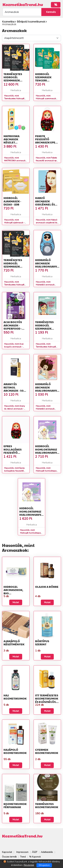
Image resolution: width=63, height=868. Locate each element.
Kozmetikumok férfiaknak (15, 805)
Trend (23, 857)
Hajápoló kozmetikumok (15, 751)
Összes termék (9, 857)
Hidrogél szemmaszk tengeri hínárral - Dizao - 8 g (43, 80)
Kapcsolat (7, 852)
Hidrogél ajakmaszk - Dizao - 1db (12, 201)
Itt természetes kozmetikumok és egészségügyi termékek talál (47, 700)
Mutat (16, 602)
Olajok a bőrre (47, 587)
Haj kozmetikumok (15, 697)
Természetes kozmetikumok (47, 805)
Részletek (29, 865)
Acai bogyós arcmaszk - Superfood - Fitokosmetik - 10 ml (15, 328)
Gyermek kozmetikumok (47, 751)
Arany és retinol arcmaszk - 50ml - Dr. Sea (15, 389)
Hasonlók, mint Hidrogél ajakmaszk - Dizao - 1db (14, 223)
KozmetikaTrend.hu (23, 4)
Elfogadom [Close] (44, 865)
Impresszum (22, 852)
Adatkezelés (47, 852)
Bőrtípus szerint (42, 643)
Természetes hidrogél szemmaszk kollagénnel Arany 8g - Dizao (47, 328)
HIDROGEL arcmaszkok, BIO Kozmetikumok (15, 592)
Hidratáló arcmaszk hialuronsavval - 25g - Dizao (48, 389)
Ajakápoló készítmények (14, 643)
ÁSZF (35, 852)
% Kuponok (35, 857)
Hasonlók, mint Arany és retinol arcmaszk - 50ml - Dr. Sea (15, 409)
